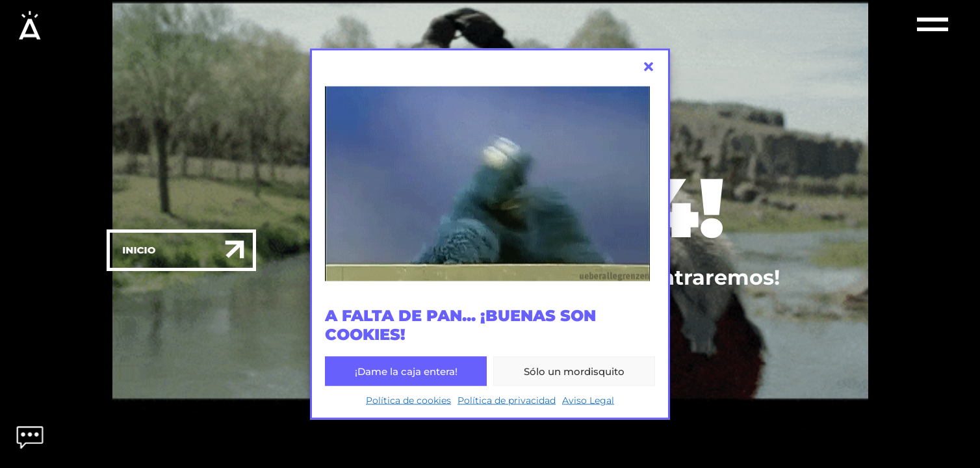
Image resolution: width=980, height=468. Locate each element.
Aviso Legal (588, 400)
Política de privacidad (507, 400)
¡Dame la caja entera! (406, 371)
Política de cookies (408, 400)
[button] (649, 67)
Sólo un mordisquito (574, 371)
